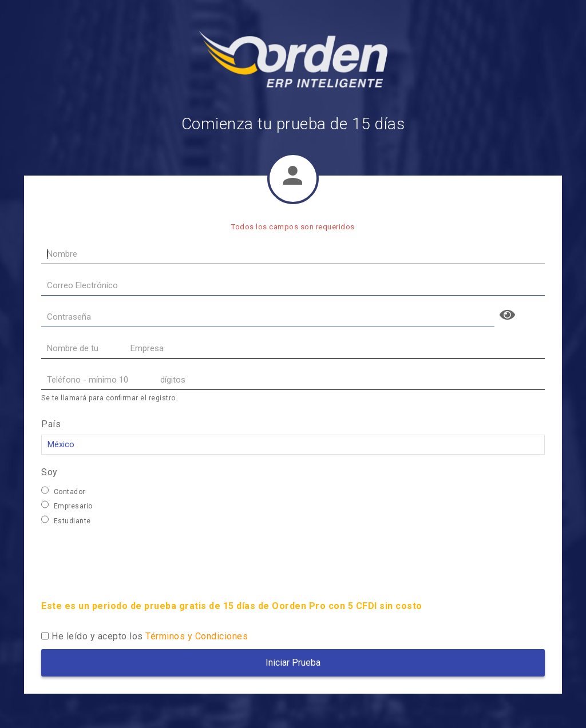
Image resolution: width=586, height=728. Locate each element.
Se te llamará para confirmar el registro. (109, 398)
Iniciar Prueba (293, 663)
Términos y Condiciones (197, 636)
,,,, (293, 445)
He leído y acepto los (150, 636)
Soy (50, 472)
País (51, 424)
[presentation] (128, 559)
